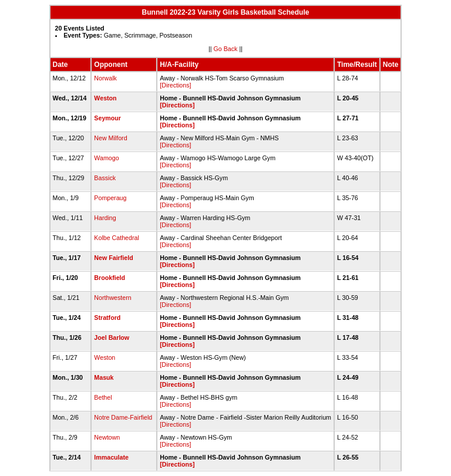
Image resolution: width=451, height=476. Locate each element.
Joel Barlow (112, 337)
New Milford (110, 138)
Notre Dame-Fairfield (123, 417)
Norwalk (105, 78)
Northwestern (112, 298)
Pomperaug (110, 198)
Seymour (107, 118)
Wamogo (106, 158)
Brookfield (110, 278)
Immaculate (111, 457)
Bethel (103, 397)
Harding (105, 218)
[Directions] (175, 85)
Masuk (104, 377)
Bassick (105, 178)
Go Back (226, 49)
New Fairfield (113, 258)
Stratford (107, 318)
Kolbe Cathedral (116, 238)
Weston (105, 98)
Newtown (107, 437)
